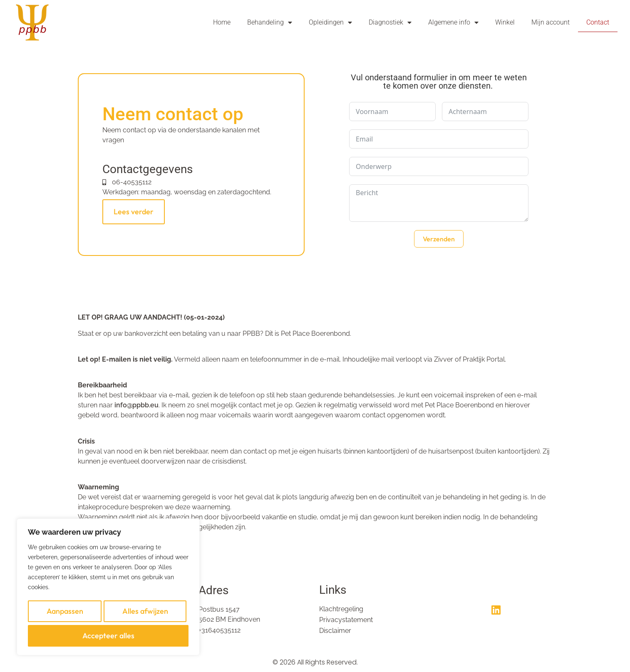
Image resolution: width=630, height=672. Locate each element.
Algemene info (453, 22)
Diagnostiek (390, 22)
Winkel (505, 22)
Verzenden (439, 239)
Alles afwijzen (144, 619)
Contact (598, 22)
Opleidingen (330, 22)
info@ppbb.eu (136, 405)
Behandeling (270, 22)
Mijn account (551, 22)
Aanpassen (64, 619)
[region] (108, 593)
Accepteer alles (108, 637)
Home (222, 22)
